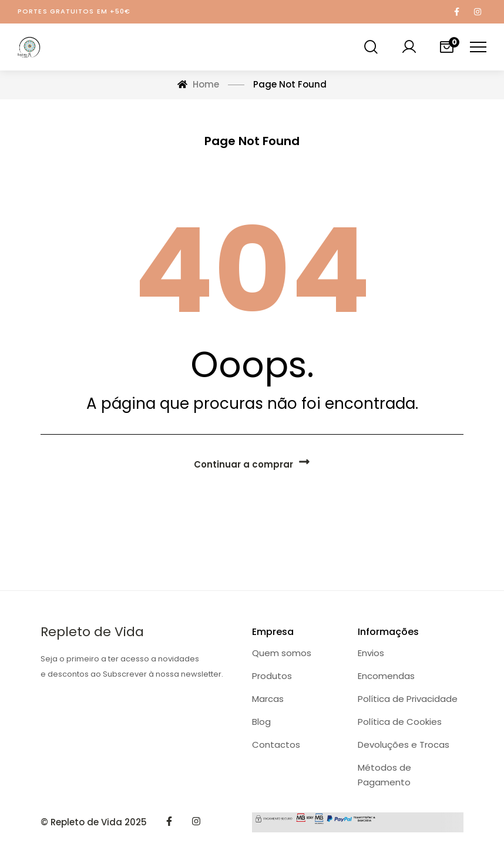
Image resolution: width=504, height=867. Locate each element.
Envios (371, 653)
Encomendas (386, 676)
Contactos (276, 745)
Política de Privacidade (408, 699)
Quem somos (282, 653)
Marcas (268, 699)
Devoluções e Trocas (404, 745)
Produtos (272, 676)
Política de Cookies (400, 722)
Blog (261, 722)
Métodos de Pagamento (384, 775)
